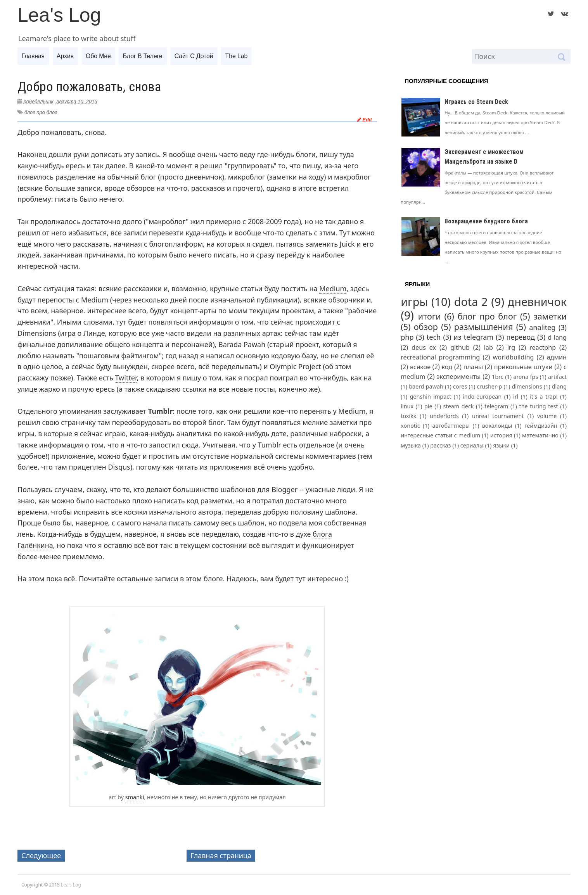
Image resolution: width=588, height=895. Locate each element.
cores (460, 386)
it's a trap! (544, 397)
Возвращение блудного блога (486, 221)
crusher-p (489, 386)
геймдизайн (541, 426)
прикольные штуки (523, 367)
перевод (521, 337)
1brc (498, 377)
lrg (511, 347)
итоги (430, 316)
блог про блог (41, 112)
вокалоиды (497, 426)
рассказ (440, 445)
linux (407, 406)
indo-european (482, 397)
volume (547, 416)
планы (473, 367)
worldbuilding (514, 357)
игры (414, 302)
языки (501, 445)
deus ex (424, 347)
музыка (411, 445)
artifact (557, 377)
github (460, 347)
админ (557, 357)
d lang (557, 337)
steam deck (459, 406)
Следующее (41, 855)
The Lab (244, 56)
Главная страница (221, 855)
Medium (333, 289)
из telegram (474, 337)
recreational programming (440, 357)
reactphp (543, 347)
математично (540, 435)
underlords (444, 416)
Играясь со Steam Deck (476, 102)
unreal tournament (498, 416)
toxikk (408, 416)
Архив (67, 56)
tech (434, 337)
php (407, 337)
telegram (496, 406)
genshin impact (431, 397)
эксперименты (458, 377)
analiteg (542, 327)
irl (516, 397)
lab (489, 347)
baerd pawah (426, 386)
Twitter (126, 378)
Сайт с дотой (200, 56)
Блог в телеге (147, 56)
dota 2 (471, 302)
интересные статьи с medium (440, 435)
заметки (550, 316)
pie (428, 406)
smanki (135, 797)
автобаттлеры (451, 426)
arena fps (526, 377)
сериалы (472, 445)
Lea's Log (59, 15)
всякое (420, 367)
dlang (559, 386)
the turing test (538, 406)
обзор (426, 327)
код (447, 367)
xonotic (410, 426)
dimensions (527, 386)
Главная (34, 56)
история (501, 435)
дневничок (537, 302)
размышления (484, 327)
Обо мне (101, 56)
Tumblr (161, 411)
